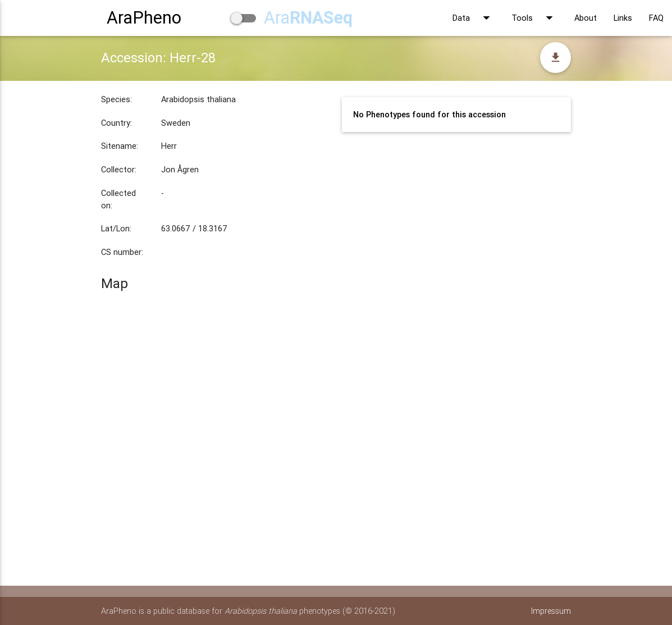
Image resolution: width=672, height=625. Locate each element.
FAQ (656, 18)
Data (474, 18)
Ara (308, 18)
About (586, 18)
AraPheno (144, 18)
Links (623, 18)
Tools (534, 18)
